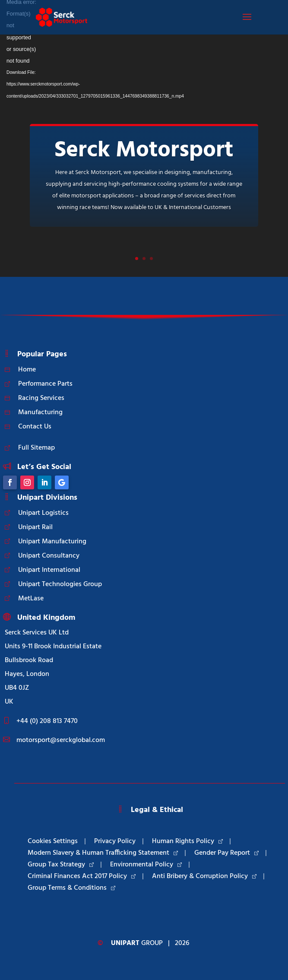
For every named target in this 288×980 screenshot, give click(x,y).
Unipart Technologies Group (60, 584)
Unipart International (49, 570)
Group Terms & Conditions (71, 888)
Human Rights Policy (187, 841)
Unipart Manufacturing (52, 542)
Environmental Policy (146, 865)
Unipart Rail (35, 527)
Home (27, 370)
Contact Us (35, 427)
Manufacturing (40, 412)
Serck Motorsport (144, 151)
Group (137, 943)
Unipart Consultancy (49, 556)
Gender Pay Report (226, 853)
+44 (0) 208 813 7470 (47, 721)
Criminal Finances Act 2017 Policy (82, 876)
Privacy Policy (115, 841)
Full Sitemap (36, 448)
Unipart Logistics (43, 513)
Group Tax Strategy (61, 865)
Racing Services (41, 398)
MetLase (31, 599)
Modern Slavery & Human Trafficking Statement (103, 853)
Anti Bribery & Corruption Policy (204, 876)
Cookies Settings (53, 841)
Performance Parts (45, 384)
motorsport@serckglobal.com (61, 740)
